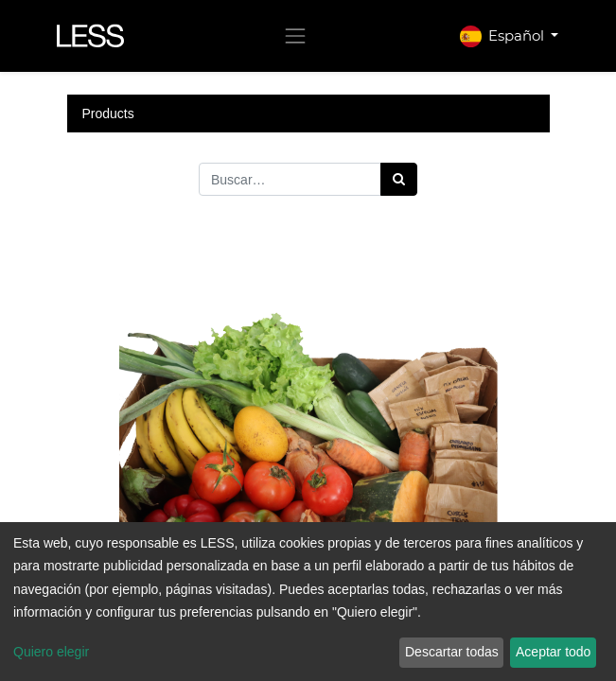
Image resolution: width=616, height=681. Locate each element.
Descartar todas (452, 652)
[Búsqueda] (399, 179)
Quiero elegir (51, 652)
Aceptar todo (553, 652)
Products (108, 113)
